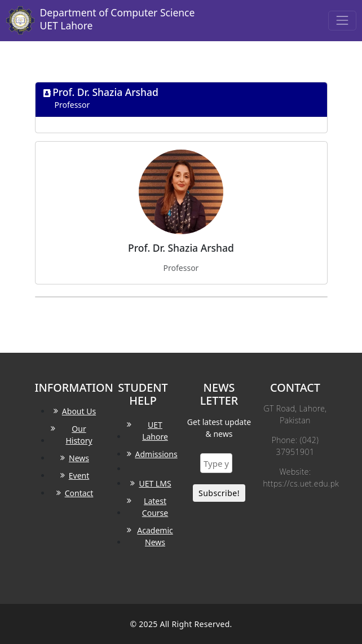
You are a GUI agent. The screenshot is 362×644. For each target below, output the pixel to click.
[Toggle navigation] (342, 21)
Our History (79, 435)
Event (79, 476)
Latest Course (155, 507)
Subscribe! (219, 493)
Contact (79, 493)
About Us (79, 411)
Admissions (156, 454)
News (79, 458)
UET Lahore (155, 431)
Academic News (155, 536)
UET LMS (155, 483)
